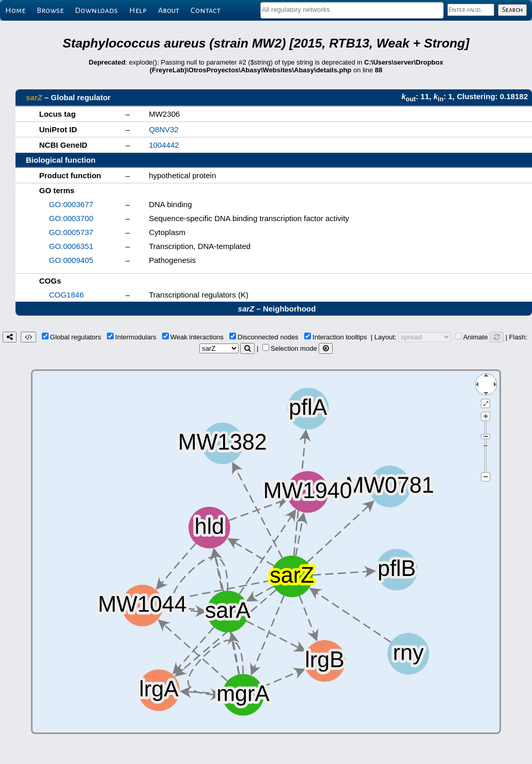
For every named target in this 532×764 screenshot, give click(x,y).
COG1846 (67, 295)
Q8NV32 (164, 129)
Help (138, 10)
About (169, 10)
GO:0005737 (71, 232)
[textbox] (352, 10)
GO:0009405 (71, 260)
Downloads (96, 10)
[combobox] (352, 10)
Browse (50, 10)
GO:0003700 (71, 218)
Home (15, 10)
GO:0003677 (71, 204)
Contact (206, 10)
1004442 (164, 145)
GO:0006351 (71, 246)
